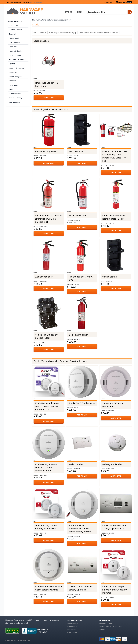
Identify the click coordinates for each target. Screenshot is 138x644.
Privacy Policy (117, 626)
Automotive (13, 25)
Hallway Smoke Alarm (113, 464)
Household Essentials (17, 59)
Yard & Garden (14, 102)
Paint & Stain (14, 72)
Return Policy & (105, 626)
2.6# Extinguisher (44, 277)
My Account (108, 2)
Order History (73, 623)
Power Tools (13, 85)
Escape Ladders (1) (40, 33)
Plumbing (13, 81)
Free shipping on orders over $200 (24, 2)
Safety (11, 89)
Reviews (102, 629)
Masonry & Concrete (16, 68)
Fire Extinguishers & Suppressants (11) (63, 33)
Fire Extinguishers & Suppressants (51, 109)
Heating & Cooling (16, 51)
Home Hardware (15, 55)
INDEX (79, 12)
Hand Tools (13, 47)
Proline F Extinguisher (46, 151)
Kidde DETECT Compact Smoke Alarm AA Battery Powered (114, 590)
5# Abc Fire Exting (78, 216)
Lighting (12, 64)
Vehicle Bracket (76, 151)
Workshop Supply (15, 98)
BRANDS (68, 12)
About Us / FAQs (105, 623)
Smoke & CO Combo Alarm (82, 403)
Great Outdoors (15, 42)
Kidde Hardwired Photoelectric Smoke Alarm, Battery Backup (80, 529)
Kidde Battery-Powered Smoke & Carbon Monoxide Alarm (47, 467)
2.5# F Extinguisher (78, 335)
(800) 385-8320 (73, 632)
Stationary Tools (15, 94)
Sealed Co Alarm (77, 464)
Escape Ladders (42, 41)
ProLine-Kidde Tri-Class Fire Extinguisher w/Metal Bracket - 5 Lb (49, 219)
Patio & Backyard (15, 76)
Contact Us (72, 629)
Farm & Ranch (14, 38)
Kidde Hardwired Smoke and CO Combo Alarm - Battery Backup (47, 406)
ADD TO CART (49, 98)
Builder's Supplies (16, 30)
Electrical (12, 34)
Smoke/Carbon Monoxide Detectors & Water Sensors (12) (98, 33)
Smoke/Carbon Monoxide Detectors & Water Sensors (60, 361)
